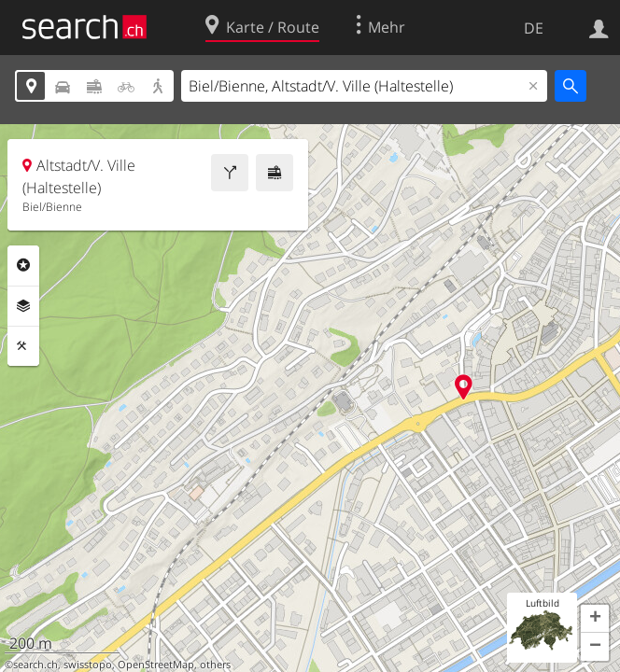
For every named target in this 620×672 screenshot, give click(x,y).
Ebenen (23, 306)
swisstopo (88, 665)
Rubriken (23, 265)
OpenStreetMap (156, 665)
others (215, 665)
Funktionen (23, 346)
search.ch (35, 665)
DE (534, 28)
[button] (595, 619)
